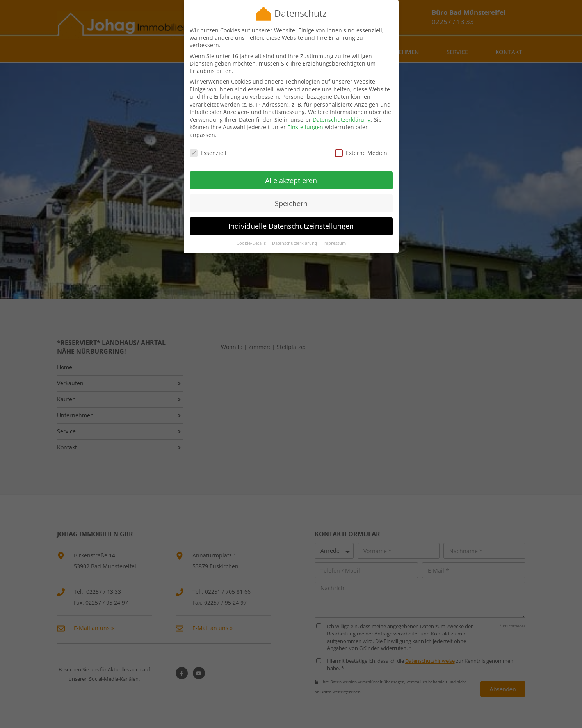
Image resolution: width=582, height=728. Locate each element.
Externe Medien (361, 143)
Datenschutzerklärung (342, 109)
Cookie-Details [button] (252, 233)
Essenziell (208, 143)
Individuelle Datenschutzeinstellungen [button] (291, 216)
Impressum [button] (335, 233)
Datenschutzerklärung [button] (295, 233)
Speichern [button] (291, 193)
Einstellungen (305, 117)
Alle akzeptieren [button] (291, 170)
